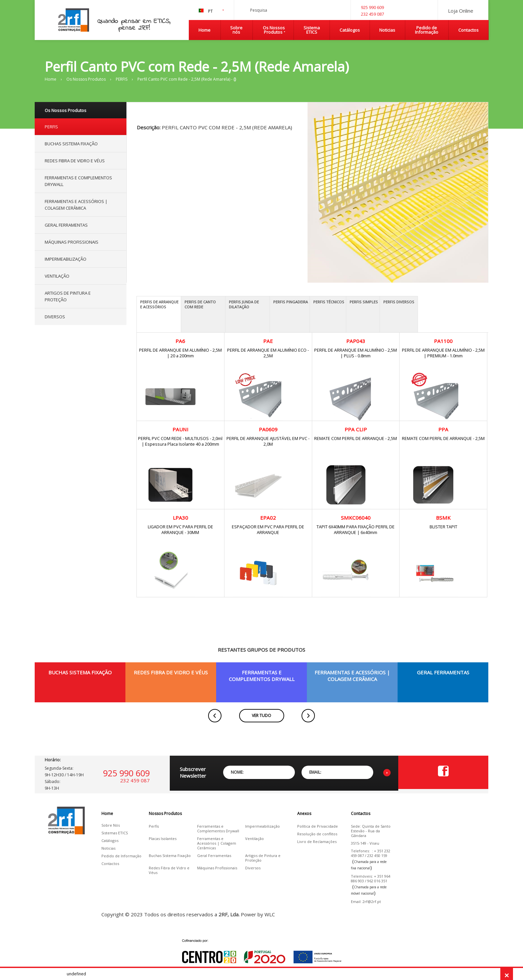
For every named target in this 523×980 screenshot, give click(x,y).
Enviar (387, 773)
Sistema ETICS (312, 30)
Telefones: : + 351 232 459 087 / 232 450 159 (371, 853)
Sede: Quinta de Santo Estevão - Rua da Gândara (371, 831)
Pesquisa (331, 15)
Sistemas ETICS (115, 833)
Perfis (154, 826)
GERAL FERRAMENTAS (66, 225)
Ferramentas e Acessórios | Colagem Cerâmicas (217, 843)
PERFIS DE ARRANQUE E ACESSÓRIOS (159, 304)
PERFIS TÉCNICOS (329, 302)
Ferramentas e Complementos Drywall (218, 829)
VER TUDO (261, 715)
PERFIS (122, 79)
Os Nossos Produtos (274, 30)
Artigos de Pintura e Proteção (263, 858)
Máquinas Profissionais (217, 868)
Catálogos (350, 30)
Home (204, 30)
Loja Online (461, 11)
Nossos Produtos (165, 814)
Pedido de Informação (427, 30)
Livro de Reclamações (317, 842)
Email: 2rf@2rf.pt (366, 902)
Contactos (468, 30)
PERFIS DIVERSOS (399, 302)
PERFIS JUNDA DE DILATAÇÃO (244, 304)
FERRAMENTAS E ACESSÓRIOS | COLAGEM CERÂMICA (76, 205)
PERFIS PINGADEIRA (291, 302)
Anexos (304, 814)
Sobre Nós (111, 825)
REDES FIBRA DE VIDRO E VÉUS (75, 161)
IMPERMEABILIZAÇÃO (66, 259)
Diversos (253, 868)
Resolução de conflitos (317, 834)
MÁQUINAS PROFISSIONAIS (72, 242)
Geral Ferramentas (214, 856)
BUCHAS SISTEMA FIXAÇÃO (71, 144)
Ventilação (254, 839)
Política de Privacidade (318, 826)
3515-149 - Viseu (365, 843)
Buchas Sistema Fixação (170, 856)
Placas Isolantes (163, 839)
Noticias (387, 30)
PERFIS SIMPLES (364, 302)
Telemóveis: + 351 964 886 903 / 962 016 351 (371, 879)
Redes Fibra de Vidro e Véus (169, 870)
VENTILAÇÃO (57, 276)
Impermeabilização (263, 826)
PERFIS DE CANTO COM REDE (200, 304)
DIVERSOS (55, 317)
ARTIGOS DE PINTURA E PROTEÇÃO (68, 296)
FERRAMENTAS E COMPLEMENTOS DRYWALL (78, 181)
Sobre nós (236, 30)
